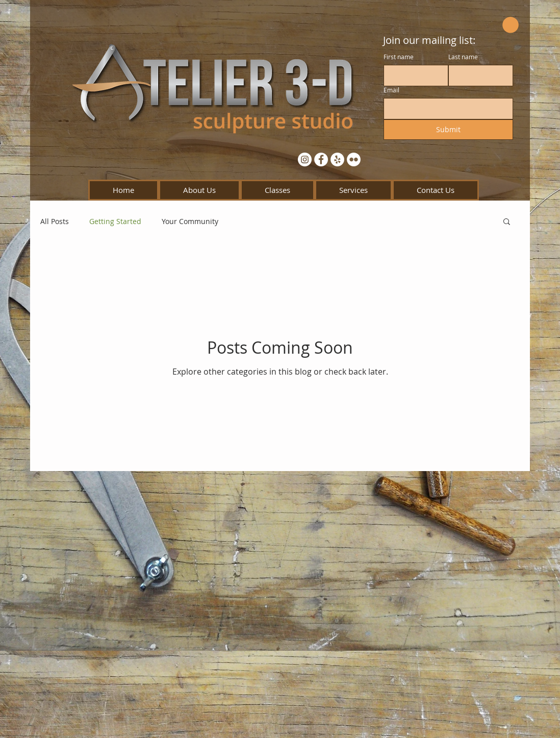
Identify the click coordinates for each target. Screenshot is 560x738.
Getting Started (115, 221)
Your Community (190, 221)
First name (399, 57)
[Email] (445, 109)
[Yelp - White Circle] (337, 159)
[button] (511, 25)
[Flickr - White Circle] (354, 159)
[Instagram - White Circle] (305, 159)
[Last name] (478, 76)
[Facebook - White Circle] (321, 159)
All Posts (55, 221)
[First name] (413, 76)
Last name (463, 57)
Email (391, 90)
